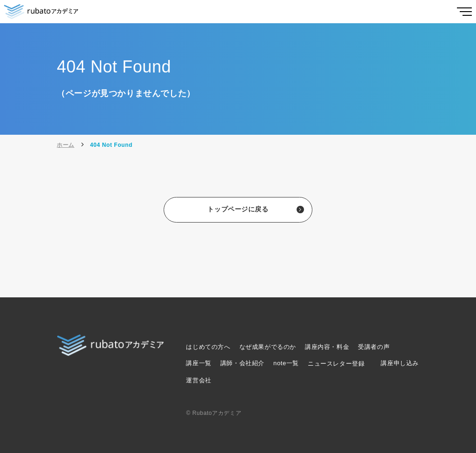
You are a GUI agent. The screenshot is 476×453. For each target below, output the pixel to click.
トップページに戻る (238, 210)
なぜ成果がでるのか (268, 347)
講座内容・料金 (327, 347)
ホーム (66, 145)
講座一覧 (198, 363)
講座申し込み (400, 363)
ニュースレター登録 (336, 364)
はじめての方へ (208, 347)
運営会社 (198, 380)
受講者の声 (374, 347)
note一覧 (286, 363)
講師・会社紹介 (242, 363)
